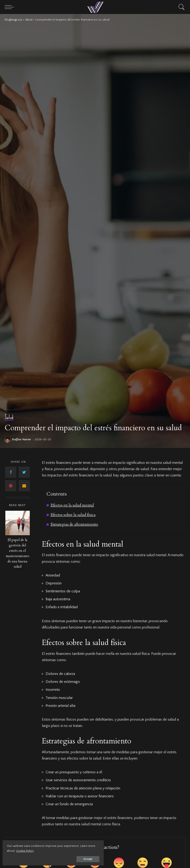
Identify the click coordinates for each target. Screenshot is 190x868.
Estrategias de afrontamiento (75, 524)
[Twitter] (24, 472)
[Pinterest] (11, 486)
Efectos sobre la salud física (74, 515)
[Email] (24, 486)
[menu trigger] (10, 7)
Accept (57, 858)
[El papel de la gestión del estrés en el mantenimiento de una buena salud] (18, 523)
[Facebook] (11, 472)
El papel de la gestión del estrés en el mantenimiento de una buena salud (18, 553)
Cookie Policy (58, 850)
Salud (9, 418)
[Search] (180, 7)
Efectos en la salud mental (73, 505)
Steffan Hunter (22, 440)
